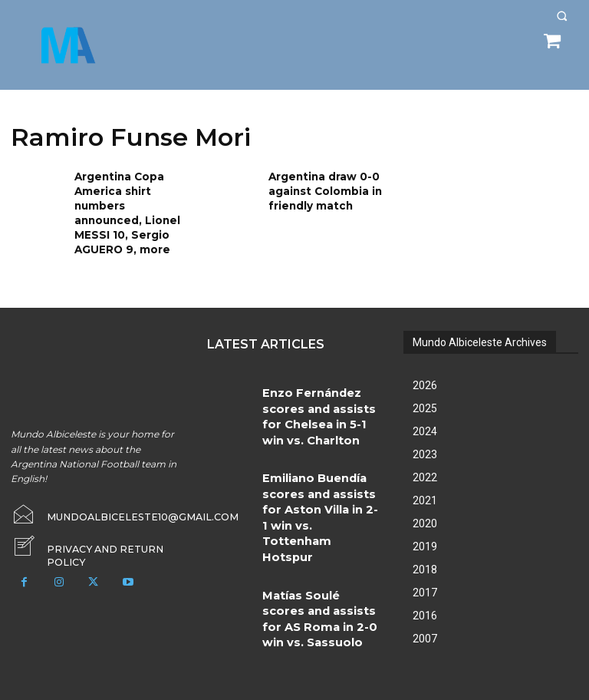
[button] (562, 16)
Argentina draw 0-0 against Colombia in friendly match (320, 188)
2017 (425, 583)
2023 (425, 444)
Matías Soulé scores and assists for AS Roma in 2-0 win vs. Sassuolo (318, 511)
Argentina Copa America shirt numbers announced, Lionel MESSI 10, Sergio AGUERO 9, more (130, 208)
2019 (425, 537)
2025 (425, 398)
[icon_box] (98, 534)
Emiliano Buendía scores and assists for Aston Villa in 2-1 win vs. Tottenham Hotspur (321, 451)
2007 (425, 629)
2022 (425, 467)
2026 (425, 375)
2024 (425, 421)
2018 (425, 560)
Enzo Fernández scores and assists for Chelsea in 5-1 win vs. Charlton (322, 391)
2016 (425, 606)
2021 (425, 490)
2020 (425, 513)
